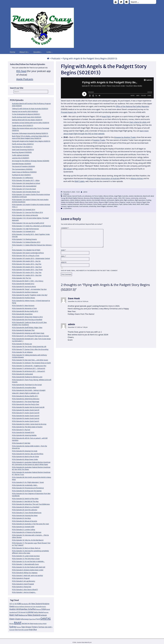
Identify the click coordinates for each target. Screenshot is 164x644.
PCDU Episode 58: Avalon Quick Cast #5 (26, 410)
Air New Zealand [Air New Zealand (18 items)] (35, 604)
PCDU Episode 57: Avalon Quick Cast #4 (26, 413)
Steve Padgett (101, 206)
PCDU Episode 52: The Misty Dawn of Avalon (27, 427)
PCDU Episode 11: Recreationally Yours (25, 564)
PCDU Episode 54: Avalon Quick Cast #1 (26, 421)
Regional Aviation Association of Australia (103, 178)
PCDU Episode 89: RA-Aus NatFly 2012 (25, 311)
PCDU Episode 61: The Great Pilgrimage (26, 402)
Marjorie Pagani (141, 202)
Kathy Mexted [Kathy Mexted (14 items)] (39, 612)
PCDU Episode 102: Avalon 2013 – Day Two (27, 272)
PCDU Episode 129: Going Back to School (26, 183)
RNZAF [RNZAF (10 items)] (45, 624)
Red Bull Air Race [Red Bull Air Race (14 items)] (28, 623)
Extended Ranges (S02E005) (22, 164)
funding (149, 200)
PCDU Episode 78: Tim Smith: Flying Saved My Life (29, 347)
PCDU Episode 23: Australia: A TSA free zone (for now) (30, 524)
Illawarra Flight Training (106, 202)
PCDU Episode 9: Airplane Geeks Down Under (28, 570)
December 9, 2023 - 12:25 (71, 192)
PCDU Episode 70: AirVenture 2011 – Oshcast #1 (29, 371)
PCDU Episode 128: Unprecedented (24, 186)
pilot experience (113, 204)
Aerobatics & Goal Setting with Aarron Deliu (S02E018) (31, 123)
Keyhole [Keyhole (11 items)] (46, 612)
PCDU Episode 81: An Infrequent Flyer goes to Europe (30, 336)
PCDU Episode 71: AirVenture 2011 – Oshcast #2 (29, 368)
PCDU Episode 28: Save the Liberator (25, 510)
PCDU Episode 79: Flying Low (22, 344)
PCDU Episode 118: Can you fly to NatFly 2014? (28, 223)
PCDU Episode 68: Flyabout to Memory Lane (27, 377)
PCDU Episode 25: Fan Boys (21, 518)
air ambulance (87, 196)
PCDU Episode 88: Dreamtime (22, 314)
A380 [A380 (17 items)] (19, 604)
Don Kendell (96, 200)
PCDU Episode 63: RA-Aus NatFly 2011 (25, 396)
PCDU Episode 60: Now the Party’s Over (26, 404)
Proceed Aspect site (69, 112)
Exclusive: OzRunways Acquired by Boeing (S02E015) (30, 133)
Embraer (103, 200)
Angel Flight (106, 116)
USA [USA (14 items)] (46, 627)
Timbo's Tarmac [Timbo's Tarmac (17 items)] (38, 627)
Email (63, 256)
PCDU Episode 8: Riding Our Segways (25, 573)
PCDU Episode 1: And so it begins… (24, 592)
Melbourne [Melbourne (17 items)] (23, 615)
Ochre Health (98, 204)
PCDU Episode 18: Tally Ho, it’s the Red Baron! (28, 540)
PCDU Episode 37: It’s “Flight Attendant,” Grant (28, 482)
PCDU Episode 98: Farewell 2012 (23, 284)
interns (117, 202)
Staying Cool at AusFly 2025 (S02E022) (25, 111)
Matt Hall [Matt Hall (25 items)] (14, 615)
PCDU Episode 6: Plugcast (21, 578)
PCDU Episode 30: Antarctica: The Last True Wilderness (31, 504)
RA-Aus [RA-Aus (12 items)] (12, 624)
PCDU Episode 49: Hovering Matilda (24, 435)
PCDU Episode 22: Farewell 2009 (23, 527)
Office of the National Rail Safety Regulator (132, 106)
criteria (72, 200)
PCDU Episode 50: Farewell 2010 (23, 432)
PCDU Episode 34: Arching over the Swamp (27, 491)
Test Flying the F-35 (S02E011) (22, 147)
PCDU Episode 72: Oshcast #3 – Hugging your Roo (29, 366)
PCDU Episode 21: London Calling (24, 530)
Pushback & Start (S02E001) (22, 175)
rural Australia (84, 206)
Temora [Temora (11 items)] (19, 627)
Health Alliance (80, 202)
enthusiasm (111, 200)
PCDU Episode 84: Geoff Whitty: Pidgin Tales (27, 327)
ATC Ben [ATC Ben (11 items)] (33, 607)
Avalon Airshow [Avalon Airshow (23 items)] (17, 609)
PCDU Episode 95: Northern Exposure (25, 292)
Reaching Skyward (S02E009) (22, 152)
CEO (123, 198)
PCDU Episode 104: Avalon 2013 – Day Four (27, 267)
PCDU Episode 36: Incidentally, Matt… (25, 485)
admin (85, 192)
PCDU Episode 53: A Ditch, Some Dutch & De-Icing (29, 424)
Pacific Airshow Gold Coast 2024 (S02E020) (27, 117)
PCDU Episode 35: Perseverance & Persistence (28, 488)
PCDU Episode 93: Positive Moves (24, 298)
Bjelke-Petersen (78, 198)
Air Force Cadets (97, 196)
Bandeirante (138, 196)
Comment (65, 228)
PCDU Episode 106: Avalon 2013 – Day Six (26, 261)
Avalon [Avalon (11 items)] (44, 607)
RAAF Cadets (80, 181)
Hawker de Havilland (67, 202)
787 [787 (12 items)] (16, 604)
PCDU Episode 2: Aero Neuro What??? (25, 590)
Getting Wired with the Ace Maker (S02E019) (27, 120)
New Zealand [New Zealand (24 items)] (34, 615)
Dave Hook (74, 298)
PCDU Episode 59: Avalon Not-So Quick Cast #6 (28, 407)
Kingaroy (122, 202)
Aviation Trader (99, 140)
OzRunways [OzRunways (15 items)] (25, 619)
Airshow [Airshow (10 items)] (17, 607)
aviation (131, 196)
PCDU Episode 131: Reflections (23, 178)
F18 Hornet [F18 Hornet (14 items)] (21, 612)
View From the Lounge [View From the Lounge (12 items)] (22, 630)
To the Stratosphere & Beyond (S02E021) (26, 114)
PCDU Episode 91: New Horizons (23, 306)
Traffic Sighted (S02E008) (21, 155)
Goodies (37, 52)
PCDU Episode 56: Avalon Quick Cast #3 (26, 416)
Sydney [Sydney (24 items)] (13, 627)
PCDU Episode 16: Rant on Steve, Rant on (26, 548)
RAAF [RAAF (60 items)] (18, 623)
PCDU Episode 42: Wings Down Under (25, 459)
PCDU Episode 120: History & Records (25, 215)
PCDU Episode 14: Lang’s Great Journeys (26, 556)
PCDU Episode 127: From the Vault (24, 189)
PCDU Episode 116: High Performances (25, 229)
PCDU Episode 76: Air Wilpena (22, 352)
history (96, 202)
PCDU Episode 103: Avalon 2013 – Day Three (27, 270)
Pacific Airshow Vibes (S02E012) (23, 144)
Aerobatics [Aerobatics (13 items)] (25, 604)
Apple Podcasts (25, 79)
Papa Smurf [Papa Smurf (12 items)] (32, 619)
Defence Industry (80, 200)
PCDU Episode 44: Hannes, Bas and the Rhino (28, 454)
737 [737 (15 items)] (11, 604)
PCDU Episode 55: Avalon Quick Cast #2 (26, 418)
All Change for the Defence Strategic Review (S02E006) (31, 161)
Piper (121, 204)
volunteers (110, 206)
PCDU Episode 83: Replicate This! (23, 330)
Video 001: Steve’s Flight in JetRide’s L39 (26, 393)
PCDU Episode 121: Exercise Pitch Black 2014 (27, 212)
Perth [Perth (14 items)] (38, 619)
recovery (64, 206)
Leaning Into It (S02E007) (21, 158)
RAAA (134, 204)
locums (133, 202)
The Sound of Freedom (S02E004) (24, 166)
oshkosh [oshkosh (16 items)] (44, 615)
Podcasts (56, 58)
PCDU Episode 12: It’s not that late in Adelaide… (28, 561)
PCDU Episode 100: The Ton (22, 278)
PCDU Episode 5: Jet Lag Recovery (24, 581)
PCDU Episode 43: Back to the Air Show (26, 457)
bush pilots (109, 198)
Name (63, 250)
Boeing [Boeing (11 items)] (39, 609)
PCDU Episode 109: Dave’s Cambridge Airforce (28, 253)
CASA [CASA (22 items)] (44, 609)
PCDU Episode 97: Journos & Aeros (24, 286)
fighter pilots (119, 200)
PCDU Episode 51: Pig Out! (21, 430)
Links (49, 52)
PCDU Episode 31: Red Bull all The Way (25, 501)
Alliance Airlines (137, 178)
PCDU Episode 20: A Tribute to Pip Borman (27, 532)
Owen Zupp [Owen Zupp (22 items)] (15, 619)
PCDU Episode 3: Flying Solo (22, 587)
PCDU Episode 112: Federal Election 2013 (26, 242)
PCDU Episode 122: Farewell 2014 (24, 210)
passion (105, 204)
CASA (120, 198)
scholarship (92, 206)
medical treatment (73, 204)
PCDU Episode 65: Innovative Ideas (24, 388)
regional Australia (73, 206)
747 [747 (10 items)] (13, 604)
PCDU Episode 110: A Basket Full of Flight (26, 250)
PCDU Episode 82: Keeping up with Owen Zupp (28, 333)
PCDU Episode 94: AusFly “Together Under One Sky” (30, 295)
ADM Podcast (67, 196)
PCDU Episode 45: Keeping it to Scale (25, 451)
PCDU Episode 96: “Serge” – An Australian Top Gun (29, 289)
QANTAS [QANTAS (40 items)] (45, 619)
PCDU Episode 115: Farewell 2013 (24, 231)
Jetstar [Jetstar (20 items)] (31, 612)
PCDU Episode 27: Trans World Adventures (27, 513)
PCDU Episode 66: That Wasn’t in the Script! (27, 385)
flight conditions (129, 200)
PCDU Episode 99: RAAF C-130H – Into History (28, 281)
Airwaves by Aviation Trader (125, 137)
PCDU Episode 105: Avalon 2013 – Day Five (27, 264)
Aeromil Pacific (77, 196)
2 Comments (67, 208)
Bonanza (87, 198)
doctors (89, 200)
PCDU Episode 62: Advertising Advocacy (26, 399)
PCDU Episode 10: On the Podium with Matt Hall (29, 567)
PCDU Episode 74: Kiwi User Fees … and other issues (30, 360)
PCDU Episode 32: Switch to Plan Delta (25, 499)
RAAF (138, 204)
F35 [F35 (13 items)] (27, 612)
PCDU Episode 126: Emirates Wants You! (26, 192)
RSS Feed (21, 71)
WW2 (116, 206)
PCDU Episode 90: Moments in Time (24, 308)
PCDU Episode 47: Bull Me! (21, 443)
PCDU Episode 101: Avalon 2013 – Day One (27, 275)
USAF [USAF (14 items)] (49, 627)
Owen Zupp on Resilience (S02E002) (24, 172)
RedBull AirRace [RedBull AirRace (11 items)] (38, 624)
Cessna (128, 198)
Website (64, 262)
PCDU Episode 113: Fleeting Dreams (24, 239)
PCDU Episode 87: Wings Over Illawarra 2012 (27, 317)
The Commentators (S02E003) (22, 169)
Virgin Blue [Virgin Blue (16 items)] (33, 630)
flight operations (140, 200)
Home (13, 52)
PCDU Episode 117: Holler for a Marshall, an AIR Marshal (31, 226)
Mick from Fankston (86, 204)
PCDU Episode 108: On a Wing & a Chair (26, 256)
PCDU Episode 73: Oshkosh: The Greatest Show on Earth (31, 363)
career (115, 198)
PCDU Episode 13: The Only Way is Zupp (26, 559)
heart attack (89, 202)
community (134, 198)
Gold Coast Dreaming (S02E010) (23, 150)
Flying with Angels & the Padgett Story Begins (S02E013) (31, 141)
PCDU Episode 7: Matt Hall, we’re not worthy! (27, 575)
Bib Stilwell (68, 169)
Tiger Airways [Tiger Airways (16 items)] (26, 627)
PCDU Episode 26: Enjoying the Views (25, 515)
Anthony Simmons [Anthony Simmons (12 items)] (25, 607)
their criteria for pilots (138, 122)
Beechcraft (146, 196)
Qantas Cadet (127, 204)
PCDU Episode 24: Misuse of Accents (25, 521)
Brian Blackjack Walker (98, 198)
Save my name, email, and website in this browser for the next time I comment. (89, 271)
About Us (24, 52)
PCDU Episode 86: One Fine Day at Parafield (27, 320)
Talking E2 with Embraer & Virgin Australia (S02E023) (30, 109)
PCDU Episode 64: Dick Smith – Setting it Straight (29, 390)
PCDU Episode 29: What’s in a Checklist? (26, 507)
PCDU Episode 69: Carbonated (22, 374)
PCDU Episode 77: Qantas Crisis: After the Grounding (30, 349)
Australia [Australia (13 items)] (39, 606)
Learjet (128, 202)
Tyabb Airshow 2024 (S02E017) (23, 125)
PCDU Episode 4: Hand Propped (23, 584)
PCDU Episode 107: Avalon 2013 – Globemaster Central (31, 258)
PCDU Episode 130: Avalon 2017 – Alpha (26, 180)
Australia (125, 196)
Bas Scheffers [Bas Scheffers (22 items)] (30, 609)
